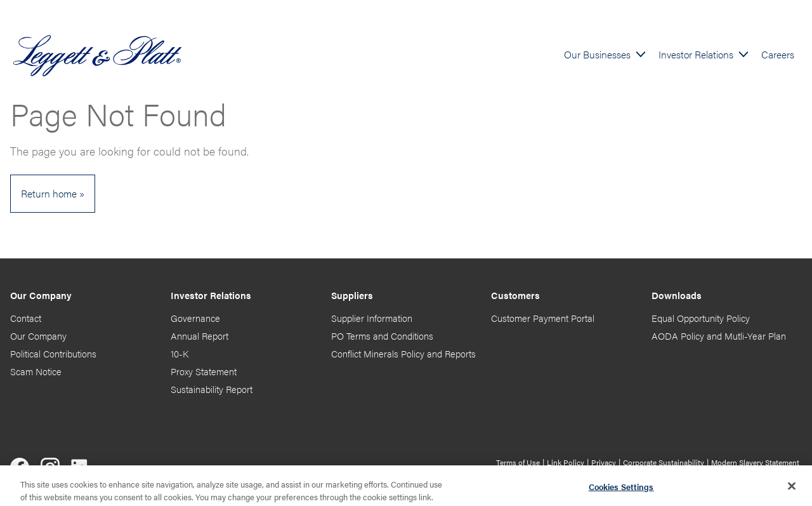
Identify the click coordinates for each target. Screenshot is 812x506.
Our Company (38, 336)
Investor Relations (696, 54)
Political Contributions (53, 354)
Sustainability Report (212, 389)
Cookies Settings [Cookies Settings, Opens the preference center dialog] (621, 490)
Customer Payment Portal (543, 318)
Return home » (53, 193)
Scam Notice (36, 371)
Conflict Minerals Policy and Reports (403, 354)
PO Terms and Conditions (382, 336)
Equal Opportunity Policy (701, 318)
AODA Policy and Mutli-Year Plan (719, 336)
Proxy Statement (204, 371)
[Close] (792, 489)
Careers (778, 54)
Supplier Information (372, 318)
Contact (26, 318)
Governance (195, 318)
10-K (180, 354)
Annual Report (200, 336)
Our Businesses (597, 54)
